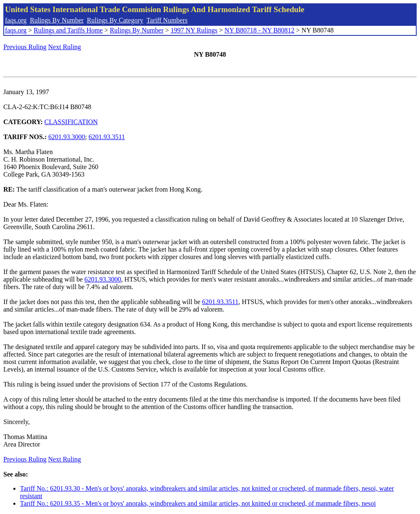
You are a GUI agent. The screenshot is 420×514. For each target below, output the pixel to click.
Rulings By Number (57, 20)
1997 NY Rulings (194, 30)
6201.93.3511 (106, 137)
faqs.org (16, 20)
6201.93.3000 (67, 137)
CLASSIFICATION (71, 122)
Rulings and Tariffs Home (68, 30)
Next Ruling (65, 47)
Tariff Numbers (167, 20)
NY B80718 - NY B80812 (260, 30)
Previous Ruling (25, 47)
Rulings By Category (115, 20)
